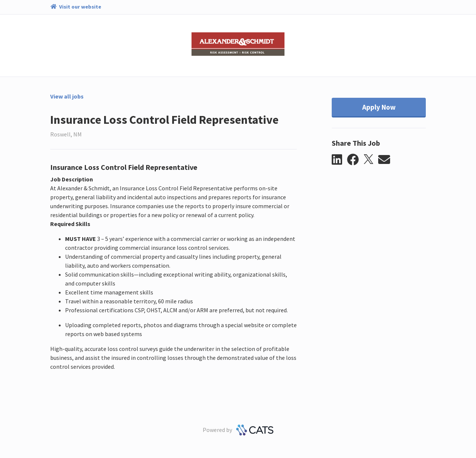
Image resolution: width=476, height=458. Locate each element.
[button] (339, 160)
